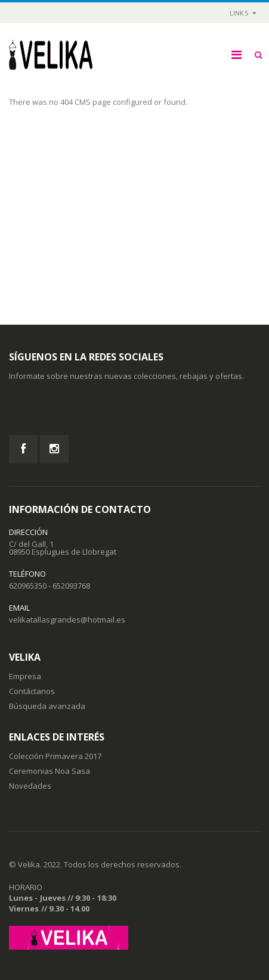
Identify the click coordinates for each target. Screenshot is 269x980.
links (239, 13)
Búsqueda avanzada (47, 706)
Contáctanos (32, 691)
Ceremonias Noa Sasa (50, 771)
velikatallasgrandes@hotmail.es (67, 620)
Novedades (30, 786)
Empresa (25, 676)
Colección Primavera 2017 (55, 756)
